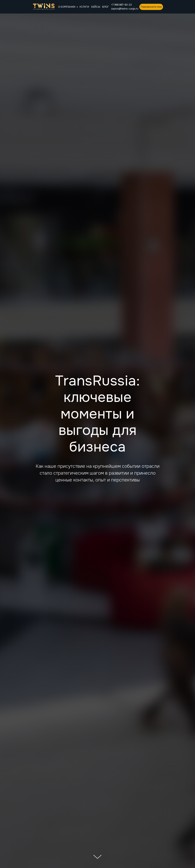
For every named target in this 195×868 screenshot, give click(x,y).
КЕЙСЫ (96, 7)
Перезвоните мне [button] (151, 7)
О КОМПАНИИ (67, 7)
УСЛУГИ (84, 7)
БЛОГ (105, 7)
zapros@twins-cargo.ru (125, 9)
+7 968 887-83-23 (121, 5)
